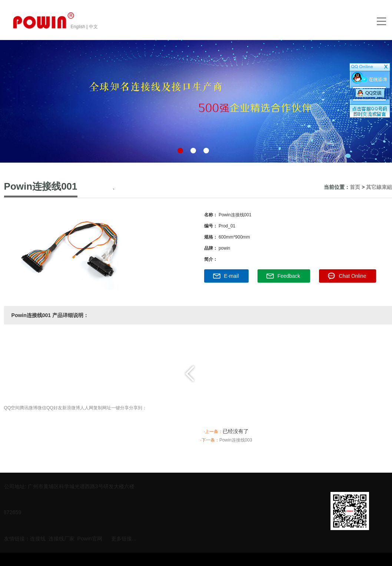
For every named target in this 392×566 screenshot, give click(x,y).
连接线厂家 (62, 537)
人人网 (87, 408)
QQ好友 (54, 408)
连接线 (38, 537)
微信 (42, 408)
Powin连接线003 (236, 440)
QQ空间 (12, 408)
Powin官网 (90, 537)
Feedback (289, 276)
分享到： (138, 408)
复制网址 (102, 408)
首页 (355, 187)
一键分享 (120, 408)
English (79, 27)
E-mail (232, 276)
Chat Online (353, 276)
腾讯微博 (29, 408)
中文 (93, 27)
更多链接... (124, 537)
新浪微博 (71, 408)
